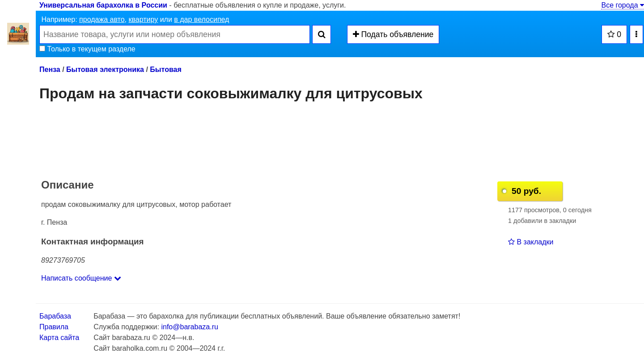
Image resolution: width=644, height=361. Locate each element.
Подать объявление (393, 34)
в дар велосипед (201, 19)
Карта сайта (59, 338)
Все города (623, 5)
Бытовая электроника (105, 69)
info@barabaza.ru (189, 327)
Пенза (50, 69)
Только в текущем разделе (87, 49)
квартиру (143, 19)
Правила (54, 327)
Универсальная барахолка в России (103, 5)
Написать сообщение (81, 278)
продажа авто (102, 19)
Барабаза (55, 316)
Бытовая (165, 69)
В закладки (531, 242)
